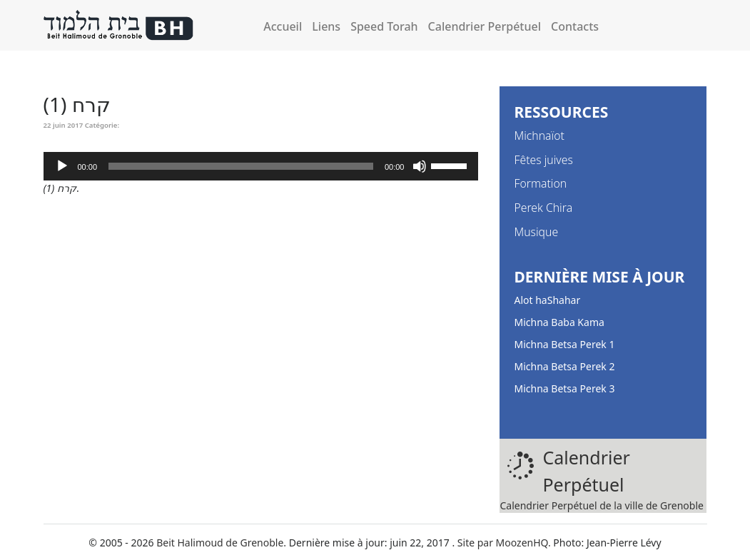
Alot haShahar (547, 300)
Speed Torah (384, 26)
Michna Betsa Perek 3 (564, 388)
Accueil (283, 26)
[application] (261, 166)
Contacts (575, 26)
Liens (326, 26)
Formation (540, 183)
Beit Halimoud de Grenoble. (221, 543)
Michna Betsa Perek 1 (564, 344)
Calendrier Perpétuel (485, 26)
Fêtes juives (543, 160)
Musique (536, 232)
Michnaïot (539, 136)
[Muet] (420, 166)
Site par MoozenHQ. (504, 543)
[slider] (241, 166)
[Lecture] (62, 166)
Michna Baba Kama (559, 322)
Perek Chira (543, 208)
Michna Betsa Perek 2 (564, 366)
